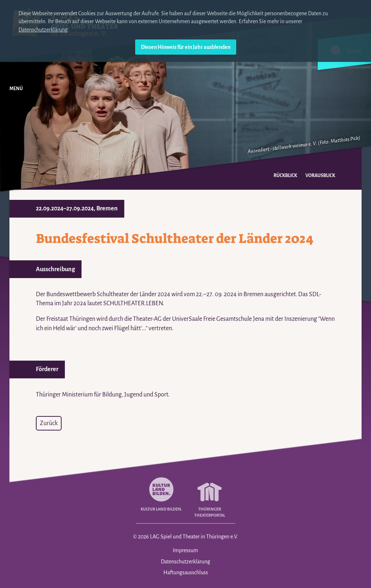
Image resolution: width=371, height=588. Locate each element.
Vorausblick (320, 176)
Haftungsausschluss (186, 572)
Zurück (49, 423)
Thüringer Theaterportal (210, 496)
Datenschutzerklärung (43, 30)
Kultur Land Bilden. (161, 493)
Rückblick (285, 176)
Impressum (185, 550)
